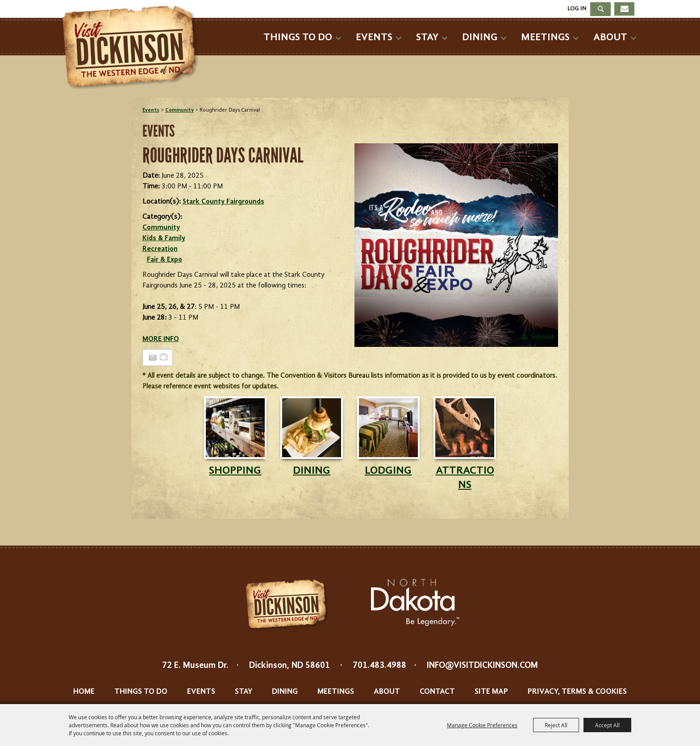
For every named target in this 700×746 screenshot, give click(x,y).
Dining (480, 37)
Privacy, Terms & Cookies (577, 692)
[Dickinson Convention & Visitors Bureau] (133, 48)
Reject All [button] (556, 725)
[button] (456, 245)
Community (179, 110)
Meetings (545, 37)
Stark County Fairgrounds (223, 202)
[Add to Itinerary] (164, 358)
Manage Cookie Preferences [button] (482, 725)
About (610, 37)
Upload (542, 337)
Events (374, 37)
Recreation (160, 249)
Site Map (491, 692)
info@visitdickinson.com (482, 666)
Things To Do (298, 37)
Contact (437, 692)
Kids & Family (164, 238)
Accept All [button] (607, 725)
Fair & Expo (165, 260)
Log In (577, 8)
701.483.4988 (379, 666)
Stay (427, 37)
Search (600, 9)
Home (84, 692)
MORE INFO (161, 339)
